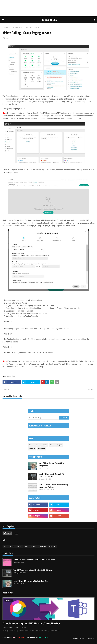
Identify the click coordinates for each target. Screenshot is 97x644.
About (82, 639)
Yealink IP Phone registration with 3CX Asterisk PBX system (51, 475)
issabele (32, 449)
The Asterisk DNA (49, 20)
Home (5, 27)
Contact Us (91, 639)
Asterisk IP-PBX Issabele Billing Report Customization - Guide (34, 559)
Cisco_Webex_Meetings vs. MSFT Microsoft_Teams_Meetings (31, 623)
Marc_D (7, 38)
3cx (30, 445)
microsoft (41, 449)
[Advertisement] (42, 9)
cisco (9, 376)
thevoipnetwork (44, 637)
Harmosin (22, 637)
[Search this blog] (43, 418)
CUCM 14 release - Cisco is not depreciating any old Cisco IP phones (53, 486)
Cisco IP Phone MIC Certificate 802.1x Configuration (51, 464)
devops (44, 445)
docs (10, 27)
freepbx (59, 445)
